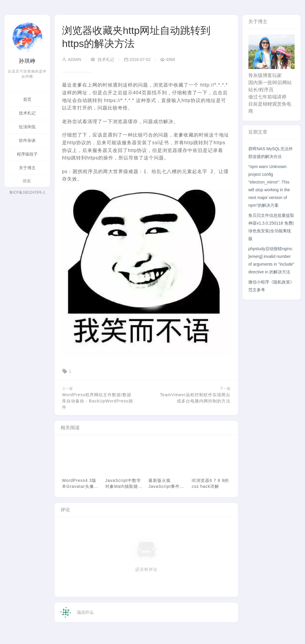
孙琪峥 (27, 61)
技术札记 (27, 113)
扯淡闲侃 (27, 127)
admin (72, 59)
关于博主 (27, 168)
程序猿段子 (27, 154)
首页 (27, 99)
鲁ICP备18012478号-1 (27, 192)
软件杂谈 (27, 140)
